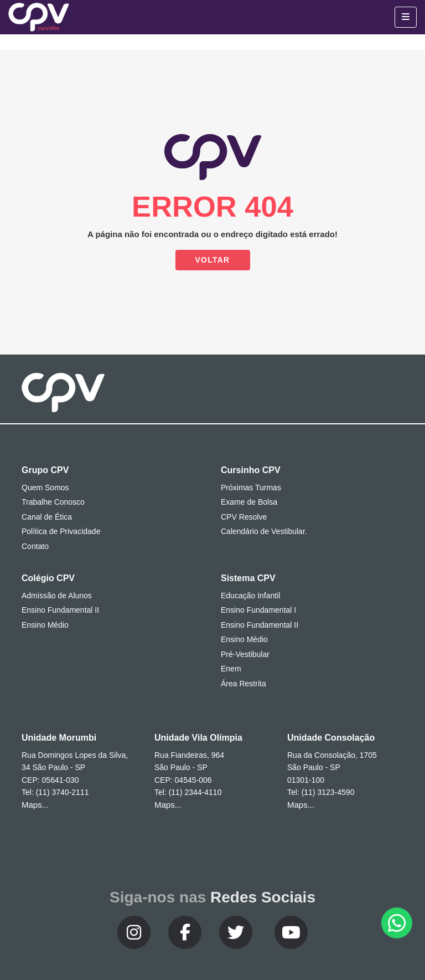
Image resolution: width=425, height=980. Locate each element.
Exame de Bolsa (249, 502)
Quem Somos (45, 488)
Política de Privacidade (61, 531)
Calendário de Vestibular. (264, 531)
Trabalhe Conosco (53, 502)
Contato (35, 546)
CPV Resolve (244, 517)
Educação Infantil (250, 596)
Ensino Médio (45, 625)
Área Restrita (243, 684)
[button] (397, 923)
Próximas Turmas (251, 488)
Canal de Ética (47, 517)
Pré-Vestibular (245, 654)
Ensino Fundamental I (258, 610)
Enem (231, 669)
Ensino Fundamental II (60, 610)
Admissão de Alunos (57, 596)
